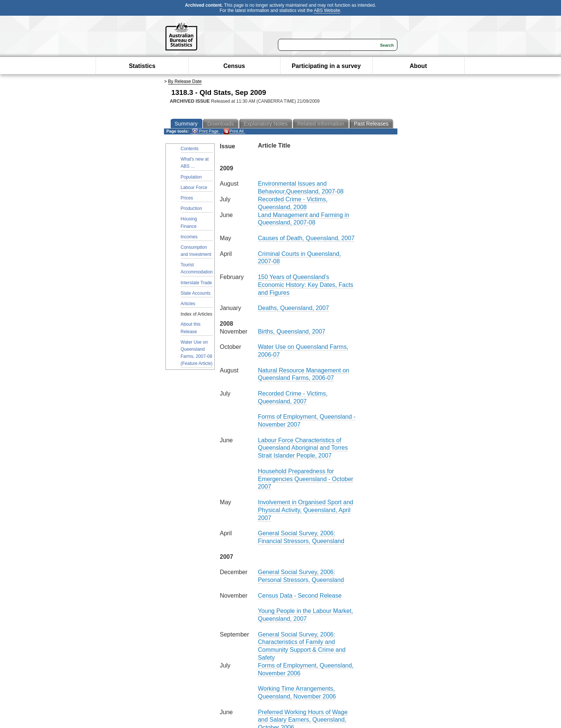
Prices (187, 198)
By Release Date (185, 81)
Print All (233, 131)
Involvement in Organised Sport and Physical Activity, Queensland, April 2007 (305, 510)
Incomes (189, 237)
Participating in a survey (326, 66)
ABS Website (327, 10)
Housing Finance (189, 222)
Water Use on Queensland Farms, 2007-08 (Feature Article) (197, 353)
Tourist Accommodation (197, 268)
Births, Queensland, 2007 (292, 332)
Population (191, 177)
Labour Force (194, 188)
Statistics (142, 66)
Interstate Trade (196, 283)
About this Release (191, 328)
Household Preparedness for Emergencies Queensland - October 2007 (305, 479)
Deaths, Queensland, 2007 (293, 308)
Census (234, 66)
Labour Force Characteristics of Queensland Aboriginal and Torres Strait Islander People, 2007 (303, 448)
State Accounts (196, 293)
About (418, 66)
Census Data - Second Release (300, 596)
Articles (188, 304)
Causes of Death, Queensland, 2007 (306, 238)
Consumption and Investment (196, 251)
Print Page (205, 131)
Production (191, 208)
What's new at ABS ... (195, 163)
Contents (190, 149)
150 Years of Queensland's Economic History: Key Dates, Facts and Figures (305, 285)
